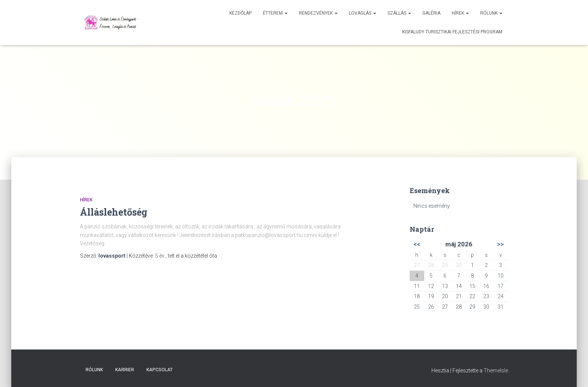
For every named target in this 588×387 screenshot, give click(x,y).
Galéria (431, 13)
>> (501, 244)
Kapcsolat (160, 370)
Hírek (460, 13)
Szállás (399, 13)
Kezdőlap (240, 13)
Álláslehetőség (114, 212)
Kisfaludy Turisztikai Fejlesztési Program (452, 32)
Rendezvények (318, 13)
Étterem (275, 13)
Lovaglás (363, 13)
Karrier (125, 370)
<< (417, 244)
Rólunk (491, 13)
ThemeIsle (496, 370)
